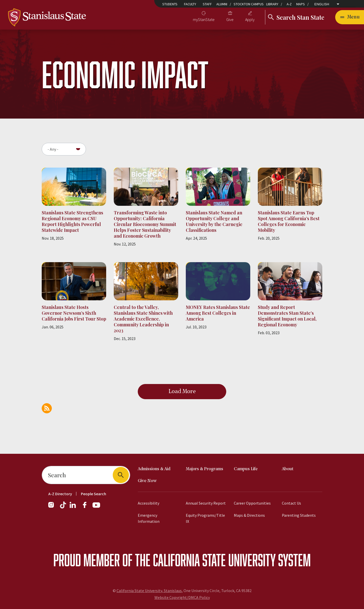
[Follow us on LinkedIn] (73, 507)
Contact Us (291, 503)
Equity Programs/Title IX (205, 518)
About (288, 469)
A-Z (289, 4)
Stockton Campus (249, 4)
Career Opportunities (252, 503)
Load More (182, 392)
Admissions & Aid (154, 469)
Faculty (190, 4)
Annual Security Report (206, 503)
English (322, 4)
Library (272, 4)
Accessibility (149, 503)
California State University (214, 560)
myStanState (204, 19)
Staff (207, 4)
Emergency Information (149, 518)
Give (230, 19)
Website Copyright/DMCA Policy (182, 597)
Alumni (222, 4)
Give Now (147, 481)
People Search (94, 494)
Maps (301, 4)
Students (170, 4)
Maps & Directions (249, 515)
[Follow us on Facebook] (87, 507)
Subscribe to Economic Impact (47, 408)
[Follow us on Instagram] (53, 507)
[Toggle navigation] (350, 17)
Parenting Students (299, 515)
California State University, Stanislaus (149, 591)
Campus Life (246, 469)
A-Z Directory (60, 494)
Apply (250, 19)
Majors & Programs (204, 469)
